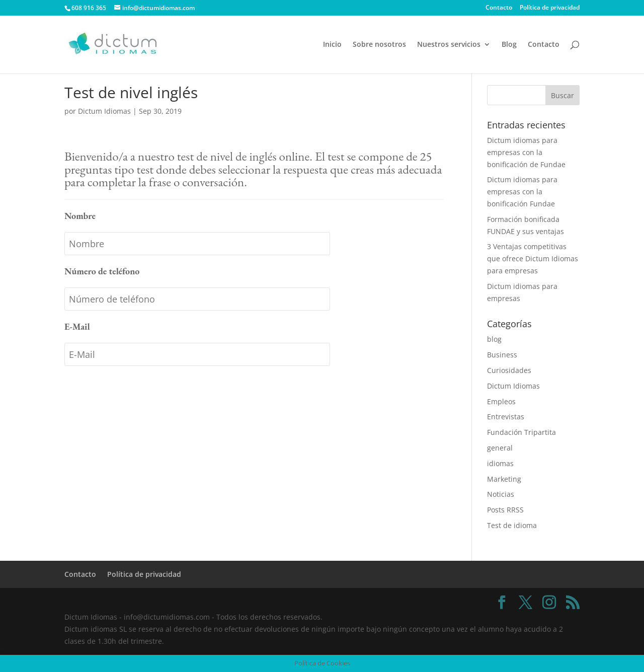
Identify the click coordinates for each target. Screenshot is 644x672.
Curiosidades (509, 370)
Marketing (504, 479)
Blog (509, 45)
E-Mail (77, 326)
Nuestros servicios (449, 45)
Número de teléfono (102, 271)
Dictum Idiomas (104, 111)
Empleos (501, 401)
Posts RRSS (505, 510)
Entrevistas (506, 417)
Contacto (499, 8)
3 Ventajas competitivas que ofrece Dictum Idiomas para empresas (533, 258)
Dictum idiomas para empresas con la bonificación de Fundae (526, 152)
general (500, 448)
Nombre (80, 216)
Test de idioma (512, 525)
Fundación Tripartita (521, 432)
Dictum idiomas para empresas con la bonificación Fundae (522, 192)
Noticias (501, 494)
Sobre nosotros (379, 45)
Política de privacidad (550, 8)
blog (494, 339)
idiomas (500, 463)
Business (502, 355)
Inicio (332, 45)
